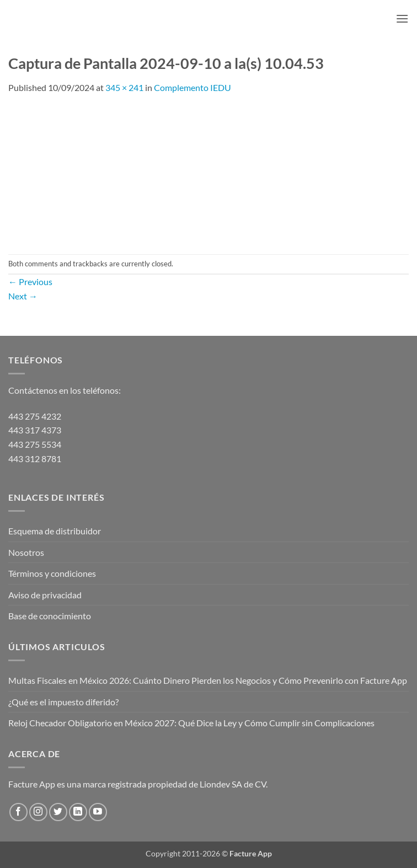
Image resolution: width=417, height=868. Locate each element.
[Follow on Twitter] (58, 812)
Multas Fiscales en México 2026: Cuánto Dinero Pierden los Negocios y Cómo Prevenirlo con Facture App (208, 680)
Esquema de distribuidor (55, 531)
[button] (402, 18)
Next (23, 296)
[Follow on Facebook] (18, 812)
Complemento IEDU (193, 87)
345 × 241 (124, 87)
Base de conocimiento (50, 616)
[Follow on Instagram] (38, 812)
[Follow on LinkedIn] (78, 812)
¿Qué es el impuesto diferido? (63, 702)
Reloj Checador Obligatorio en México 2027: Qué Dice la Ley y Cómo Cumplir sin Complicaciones (191, 723)
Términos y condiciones (52, 573)
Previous (30, 282)
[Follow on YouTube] (98, 812)
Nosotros (26, 552)
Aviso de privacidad (45, 595)
